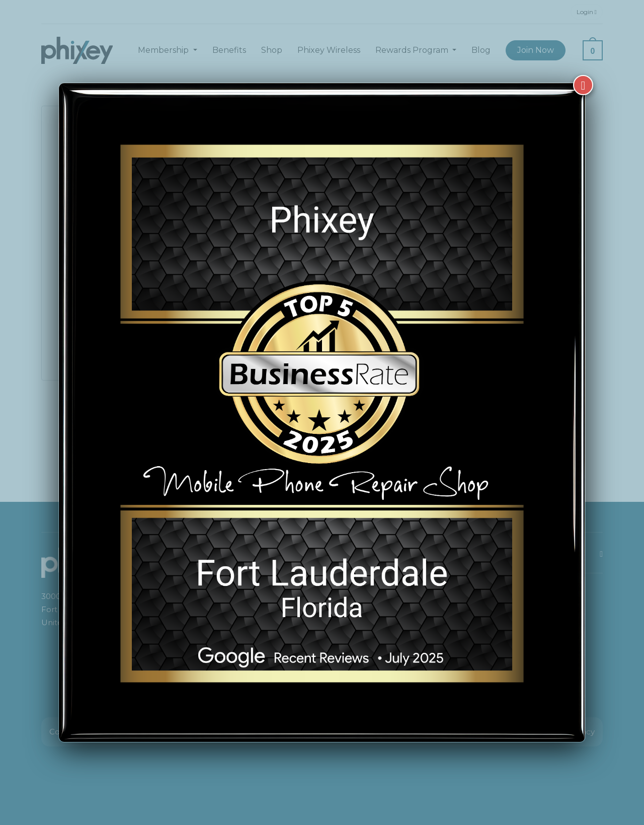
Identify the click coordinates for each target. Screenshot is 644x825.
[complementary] (571, 770)
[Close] (583, 85)
